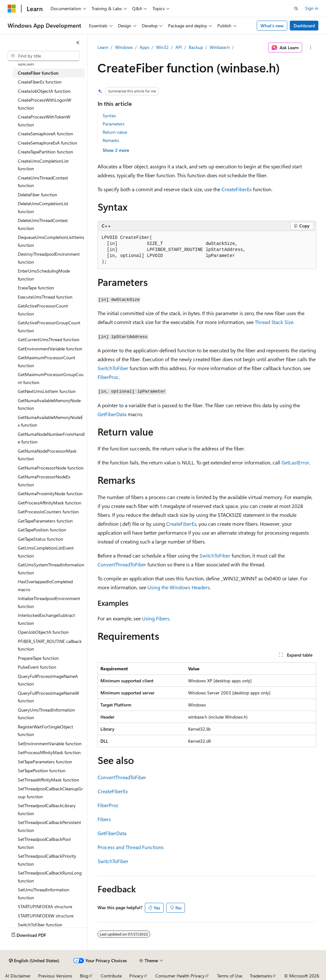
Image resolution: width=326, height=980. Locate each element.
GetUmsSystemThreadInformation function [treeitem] (51, 569)
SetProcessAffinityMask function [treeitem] (49, 752)
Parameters (114, 124)
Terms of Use (230, 976)
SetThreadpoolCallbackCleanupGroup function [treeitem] (50, 793)
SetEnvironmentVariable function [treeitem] (50, 743)
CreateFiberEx (237, 189)
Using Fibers (156, 618)
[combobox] (44, 56)
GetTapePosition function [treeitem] (42, 530)
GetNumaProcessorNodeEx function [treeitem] (44, 481)
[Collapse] (78, 43)
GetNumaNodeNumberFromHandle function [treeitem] (51, 438)
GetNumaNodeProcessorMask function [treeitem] (47, 455)
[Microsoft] (12, 9)
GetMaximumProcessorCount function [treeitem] (47, 362)
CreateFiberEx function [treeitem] (40, 82)
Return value (115, 132)
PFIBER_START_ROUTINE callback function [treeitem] (50, 645)
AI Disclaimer (18, 976)
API (179, 47)
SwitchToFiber (113, 368)
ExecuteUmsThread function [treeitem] (45, 297)
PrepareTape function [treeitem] (38, 658)
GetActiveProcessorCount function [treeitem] (43, 310)
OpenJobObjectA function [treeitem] (43, 632)
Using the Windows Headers (179, 587)
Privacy (136, 976)
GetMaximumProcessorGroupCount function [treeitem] (51, 378)
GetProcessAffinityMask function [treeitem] (50, 503)
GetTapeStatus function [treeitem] (41, 539)
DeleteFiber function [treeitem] (37, 195)
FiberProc (108, 377)
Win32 (162, 47)
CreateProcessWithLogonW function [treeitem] (44, 104)
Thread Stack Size (274, 322)
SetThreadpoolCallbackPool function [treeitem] (44, 843)
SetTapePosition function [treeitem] (42, 770)
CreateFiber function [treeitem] (38, 73)
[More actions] (310, 48)
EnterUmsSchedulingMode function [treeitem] (44, 275)
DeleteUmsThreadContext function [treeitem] (43, 224)
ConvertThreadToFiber (122, 564)
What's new (272, 26)
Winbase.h (220, 47)
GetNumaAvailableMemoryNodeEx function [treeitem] (50, 421)
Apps (144, 47)
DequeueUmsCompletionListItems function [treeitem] (51, 241)
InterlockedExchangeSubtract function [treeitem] (46, 619)
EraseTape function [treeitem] (36, 288)
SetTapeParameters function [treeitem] (45, 762)
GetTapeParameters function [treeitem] (45, 521)
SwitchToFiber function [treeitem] (40, 925)
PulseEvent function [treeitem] (37, 667)
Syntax (109, 115)
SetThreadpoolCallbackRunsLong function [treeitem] (50, 877)
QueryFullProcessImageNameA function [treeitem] (48, 680)
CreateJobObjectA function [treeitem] (44, 91)
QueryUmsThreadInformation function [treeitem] (46, 714)
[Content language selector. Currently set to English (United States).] (34, 961)
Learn (103, 47)
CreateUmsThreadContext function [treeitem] (43, 182)
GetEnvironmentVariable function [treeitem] (50, 349)
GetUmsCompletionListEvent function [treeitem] (46, 552)
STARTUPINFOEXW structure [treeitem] (46, 916)
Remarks (111, 140)
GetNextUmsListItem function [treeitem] (47, 391)
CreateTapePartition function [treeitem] (45, 152)
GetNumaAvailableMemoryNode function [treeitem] (49, 404)
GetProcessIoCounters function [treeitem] (48, 512)
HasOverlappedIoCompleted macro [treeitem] (45, 585)
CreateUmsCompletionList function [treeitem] (43, 165)
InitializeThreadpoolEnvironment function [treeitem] (49, 602)
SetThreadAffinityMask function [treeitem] (48, 780)
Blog (84, 976)
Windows (124, 47)
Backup (196, 47)
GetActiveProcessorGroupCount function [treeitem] (49, 327)
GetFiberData (112, 414)
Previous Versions (55, 976)
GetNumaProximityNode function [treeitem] (50, 493)
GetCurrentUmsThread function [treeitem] (49, 339)
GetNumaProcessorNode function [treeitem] (51, 468)
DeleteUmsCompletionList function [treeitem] (43, 207)
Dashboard (304, 26)
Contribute (111, 976)
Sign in (312, 8)
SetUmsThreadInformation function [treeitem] (44, 894)
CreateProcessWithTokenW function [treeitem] (44, 121)
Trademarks (261, 976)
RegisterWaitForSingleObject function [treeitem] (45, 731)
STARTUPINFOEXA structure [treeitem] (45, 906)
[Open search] (296, 9)
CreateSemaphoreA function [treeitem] (45, 134)
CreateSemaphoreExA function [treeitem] (48, 143)
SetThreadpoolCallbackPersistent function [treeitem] (49, 826)
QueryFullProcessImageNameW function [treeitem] (48, 697)
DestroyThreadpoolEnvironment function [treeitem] (49, 258)
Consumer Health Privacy (180, 976)
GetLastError (295, 462)
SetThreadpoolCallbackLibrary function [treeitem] (47, 809)
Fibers (104, 819)
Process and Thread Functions (131, 847)
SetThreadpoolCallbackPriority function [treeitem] (47, 860)
